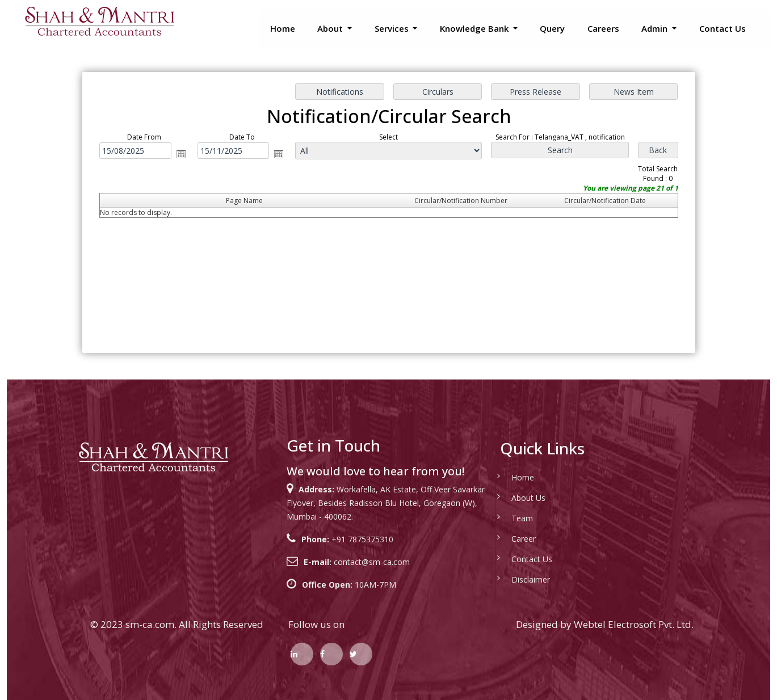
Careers (603, 28)
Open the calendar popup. (182, 154)
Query (552, 28)
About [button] (331, 28)
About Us (515, 498)
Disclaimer (518, 579)
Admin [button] (656, 28)
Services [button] (393, 28)
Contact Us (723, 28)
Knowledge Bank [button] (475, 28)
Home (283, 28)
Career (511, 539)
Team (509, 518)
